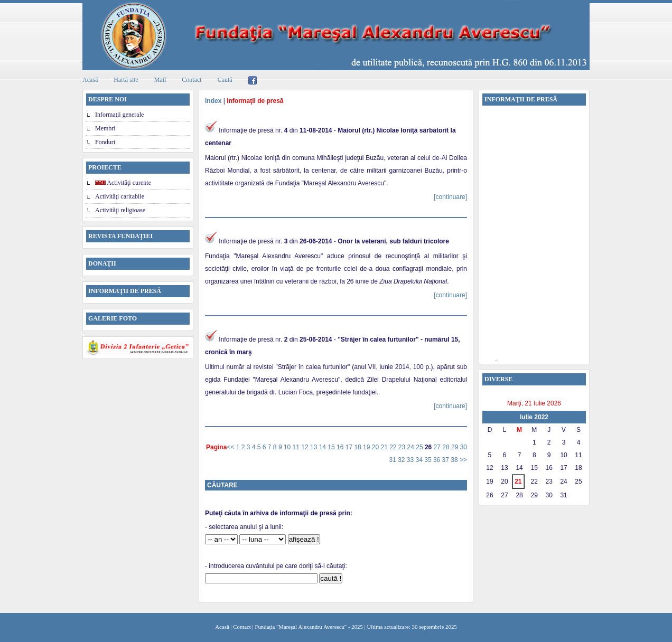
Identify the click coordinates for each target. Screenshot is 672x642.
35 (429, 460)
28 (447, 447)
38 (455, 460)
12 (306, 447)
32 (402, 460)
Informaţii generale (119, 115)
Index (213, 101)
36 (438, 460)
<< (231, 447)
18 (358, 447)
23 (403, 447)
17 (350, 447)
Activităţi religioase (120, 210)
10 (288, 447)
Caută (225, 80)
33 (411, 460)
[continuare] (450, 197)
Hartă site (126, 80)
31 (393, 460)
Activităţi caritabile (120, 196)
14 (324, 447)
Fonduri (105, 142)
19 (367, 447)
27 (438, 447)
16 (341, 447)
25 (420, 447)
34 (420, 460)
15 (332, 447)
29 (456, 447)
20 (376, 447)
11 (297, 447)
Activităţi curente (123, 183)
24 (412, 447)
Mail (160, 80)
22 (394, 447)
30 (464, 447)
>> (463, 460)
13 (315, 447)
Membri (105, 128)
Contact (192, 80)
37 (447, 460)
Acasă (90, 80)
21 (385, 447)
